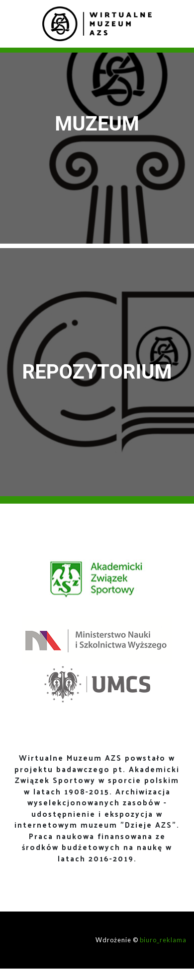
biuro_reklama (163, 940)
